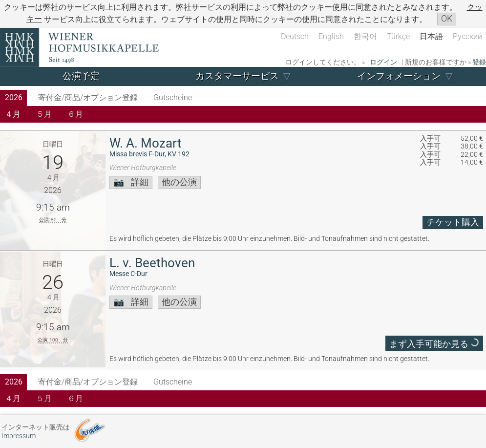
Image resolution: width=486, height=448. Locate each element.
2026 (14, 97)
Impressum (19, 436)
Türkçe (398, 36)
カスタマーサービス (237, 76)
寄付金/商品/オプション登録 (88, 97)
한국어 (365, 36)
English (331, 36)
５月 (44, 114)
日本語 (431, 36)
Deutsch (295, 36)
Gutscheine (173, 97)
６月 (75, 114)
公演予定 (81, 76)
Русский (467, 36)
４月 (13, 114)
